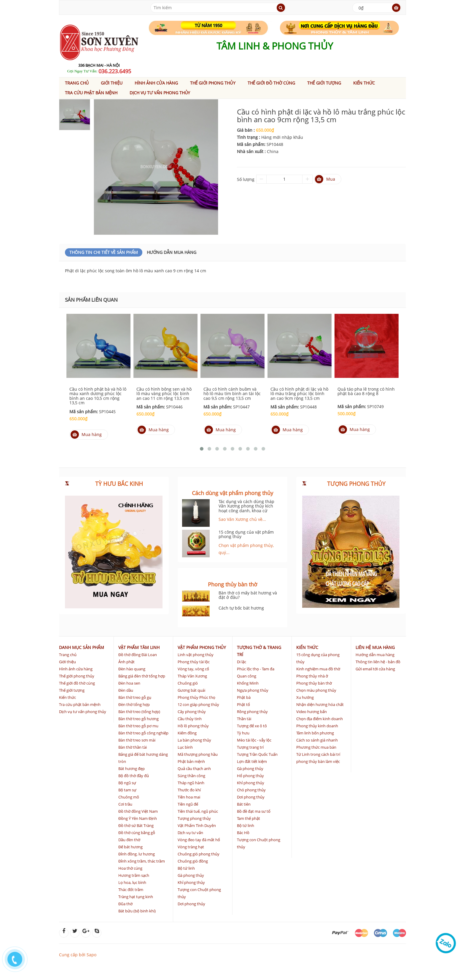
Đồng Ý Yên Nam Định (138, 818)
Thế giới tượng (324, 83)
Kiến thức (364, 83)
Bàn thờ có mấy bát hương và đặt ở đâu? (248, 595)
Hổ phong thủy (250, 776)
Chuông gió (188, 683)
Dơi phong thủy (191, 904)
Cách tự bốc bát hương (241, 608)
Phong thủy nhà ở (312, 676)
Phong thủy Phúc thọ (196, 697)
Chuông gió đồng (193, 861)
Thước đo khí (189, 790)
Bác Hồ (243, 833)
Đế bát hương (130, 847)
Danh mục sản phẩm (82, 647)
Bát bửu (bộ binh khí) (137, 911)
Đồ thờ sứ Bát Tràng (136, 825)
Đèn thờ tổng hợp (134, 704)
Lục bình (185, 747)
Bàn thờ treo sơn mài (137, 740)
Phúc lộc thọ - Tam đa (256, 669)
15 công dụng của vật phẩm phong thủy (246, 534)
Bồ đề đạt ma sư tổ (254, 811)
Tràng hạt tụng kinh (136, 897)
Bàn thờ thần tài (133, 747)
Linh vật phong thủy (196, 655)
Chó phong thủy (251, 790)
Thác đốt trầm (131, 890)
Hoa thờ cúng (130, 868)
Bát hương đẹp (132, 769)
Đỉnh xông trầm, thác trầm (142, 861)
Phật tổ (243, 704)
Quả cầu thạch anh (194, 769)
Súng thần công (191, 776)
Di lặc (242, 662)
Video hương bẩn (312, 712)
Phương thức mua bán (316, 747)
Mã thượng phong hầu (198, 754)
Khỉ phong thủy (191, 882)
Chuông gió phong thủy (199, 854)
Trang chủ (77, 83)
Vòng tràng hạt (191, 847)
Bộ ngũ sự (127, 783)
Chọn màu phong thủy (316, 690)
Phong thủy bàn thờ (314, 683)
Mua (325, 179)
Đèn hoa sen (129, 683)
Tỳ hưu (243, 733)
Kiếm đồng (187, 733)
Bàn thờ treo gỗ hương (138, 719)
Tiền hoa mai (189, 797)
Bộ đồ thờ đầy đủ (134, 776)
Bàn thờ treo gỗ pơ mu (138, 726)
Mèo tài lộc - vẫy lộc (254, 740)
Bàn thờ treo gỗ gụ (135, 697)
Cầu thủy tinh (190, 719)
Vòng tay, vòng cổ (193, 669)
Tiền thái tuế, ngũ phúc (198, 811)
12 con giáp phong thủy (198, 704)
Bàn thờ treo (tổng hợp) (139, 712)
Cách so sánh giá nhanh (317, 740)
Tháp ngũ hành (191, 783)
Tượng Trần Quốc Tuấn (257, 754)
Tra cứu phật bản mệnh (91, 93)
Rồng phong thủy (252, 712)
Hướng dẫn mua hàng (172, 252)
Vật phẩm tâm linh (139, 647)
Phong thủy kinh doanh (317, 726)
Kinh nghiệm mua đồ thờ (318, 669)
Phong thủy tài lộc (194, 662)
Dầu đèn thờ (129, 840)
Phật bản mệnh (191, 761)
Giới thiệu (112, 83)
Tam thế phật (249, 818)
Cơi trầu (125, 804)
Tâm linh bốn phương (315, 733)
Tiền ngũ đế (188, 804)
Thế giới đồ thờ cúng (271, 83)
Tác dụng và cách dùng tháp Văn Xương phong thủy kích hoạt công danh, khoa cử (246, 506)
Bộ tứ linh (186, 868)
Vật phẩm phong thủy (202, 647)
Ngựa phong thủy (253, 690)
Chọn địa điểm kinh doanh (320, 719)
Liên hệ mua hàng (375, 647)
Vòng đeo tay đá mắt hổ (199, 840)
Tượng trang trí (250, 747)
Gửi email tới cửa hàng (375, 669)
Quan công (247, 676)
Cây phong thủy (192, 712)
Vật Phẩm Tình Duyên (197, 825)
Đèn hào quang (132, 669)
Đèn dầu (126, 690)
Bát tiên (244, 804)
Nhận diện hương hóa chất (320, 704)
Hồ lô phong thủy (193, 726)
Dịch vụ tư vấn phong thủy (160, 93)
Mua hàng (86, 435)
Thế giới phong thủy (213, 83)
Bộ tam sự (127, 790)
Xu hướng (305, 697)
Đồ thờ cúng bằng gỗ (137, 833)
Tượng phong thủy (194, 818)
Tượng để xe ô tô (252, 726)
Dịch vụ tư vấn (190, 833)
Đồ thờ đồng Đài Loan (138, 655)
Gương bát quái (191, 690)
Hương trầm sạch (134, 875)
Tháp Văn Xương (192, 676)
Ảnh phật (126, 662)
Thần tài (244, 719)
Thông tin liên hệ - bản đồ (378, 662)
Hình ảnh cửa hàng (156, 83)
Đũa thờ (125, 904)
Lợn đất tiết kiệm (252, 761)
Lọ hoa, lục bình (132, 882)
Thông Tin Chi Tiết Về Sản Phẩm (104, 252)
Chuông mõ (129, 797)
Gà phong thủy (191, 875)
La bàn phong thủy (194, 740)
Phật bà (244, 697)
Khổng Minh (248, 683)
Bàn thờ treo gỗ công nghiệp (143, 733)
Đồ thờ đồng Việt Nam (138, 811)
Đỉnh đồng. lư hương (137, 854)
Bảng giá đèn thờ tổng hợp (142, 676)
